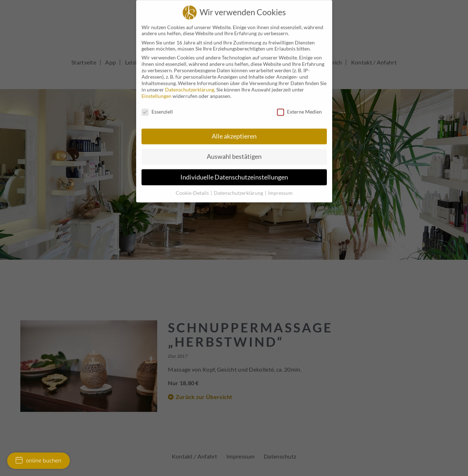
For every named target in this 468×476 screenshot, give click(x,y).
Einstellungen (156, 91)
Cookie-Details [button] (193, 188)
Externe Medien (299, 107)
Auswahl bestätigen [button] (234, 152)
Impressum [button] (280, 188)
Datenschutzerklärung (190, 85)
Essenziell (157, 107)
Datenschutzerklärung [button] (239, 188)
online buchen (38, 461)
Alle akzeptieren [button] (234, 131)
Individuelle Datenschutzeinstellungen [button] (234, 172)
